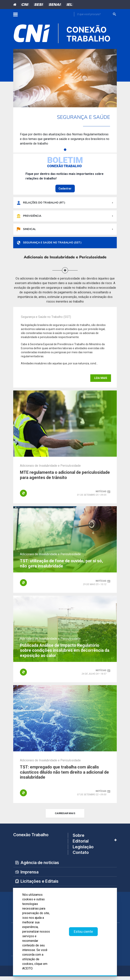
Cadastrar (65, 189)
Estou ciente (83, 932)
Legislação (83, 850)
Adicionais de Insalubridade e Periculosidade (50, 469)
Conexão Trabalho (31, 839)
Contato (81, 856)
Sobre (79, 839)
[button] (65, 274)
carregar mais (65, 817)
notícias (101, 495)
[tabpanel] (65, 101)
